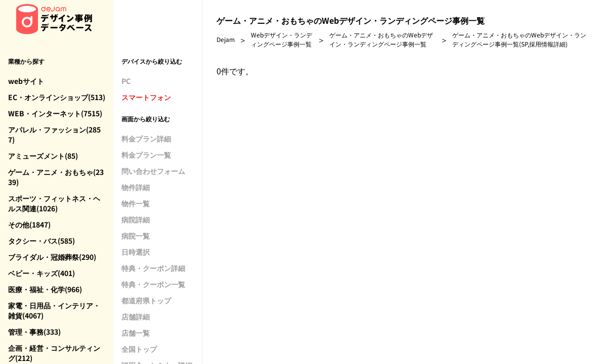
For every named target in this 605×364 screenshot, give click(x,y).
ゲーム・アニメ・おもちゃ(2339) (56, 177)
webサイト (26, 81)
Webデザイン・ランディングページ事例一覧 (282, 39)
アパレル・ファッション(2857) (54, 134)
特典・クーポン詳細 (153, 268)
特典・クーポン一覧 (153, 284)
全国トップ (139, 349)
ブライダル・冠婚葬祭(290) (52, 257)
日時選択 (136, 252)
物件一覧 (136, 203)
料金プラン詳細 (146, 139)
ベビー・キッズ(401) (41, 273)
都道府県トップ (146, 300)
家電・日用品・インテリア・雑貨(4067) (54, 310)
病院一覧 (136, 236)
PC (126, 81)
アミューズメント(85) (43, 156)
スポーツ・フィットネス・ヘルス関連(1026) (54, 203)
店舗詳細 (136, 316)
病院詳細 (136, 219)
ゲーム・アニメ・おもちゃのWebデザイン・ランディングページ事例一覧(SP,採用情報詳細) (519, 39)
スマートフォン (146, 97)
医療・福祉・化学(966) (45, 289)
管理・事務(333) (34, 332)
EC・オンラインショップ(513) (57, 97)
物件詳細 (136, 187)
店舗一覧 (136, 333)
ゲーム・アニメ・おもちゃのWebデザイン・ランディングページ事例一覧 (381, 39)
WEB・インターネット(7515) (55, 113)
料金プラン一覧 (146, 155)
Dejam (226, 39)
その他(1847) (29, 224)
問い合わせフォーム (153, 171)
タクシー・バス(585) (41, 241)
